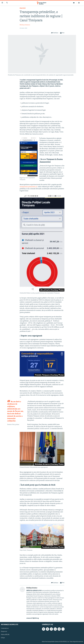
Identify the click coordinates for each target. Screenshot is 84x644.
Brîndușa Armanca (25, 25)
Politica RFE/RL (5, 635)
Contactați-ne (5, 628)
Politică (23, 8)
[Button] (55, 33)
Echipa (3, 638)
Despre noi (4, 631)
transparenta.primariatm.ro (28, 187)
